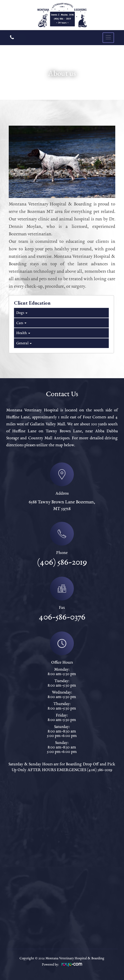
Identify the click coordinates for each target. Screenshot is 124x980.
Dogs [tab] (21, 313)
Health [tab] (23, 333)
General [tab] (24, 343)
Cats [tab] (21, 323)
